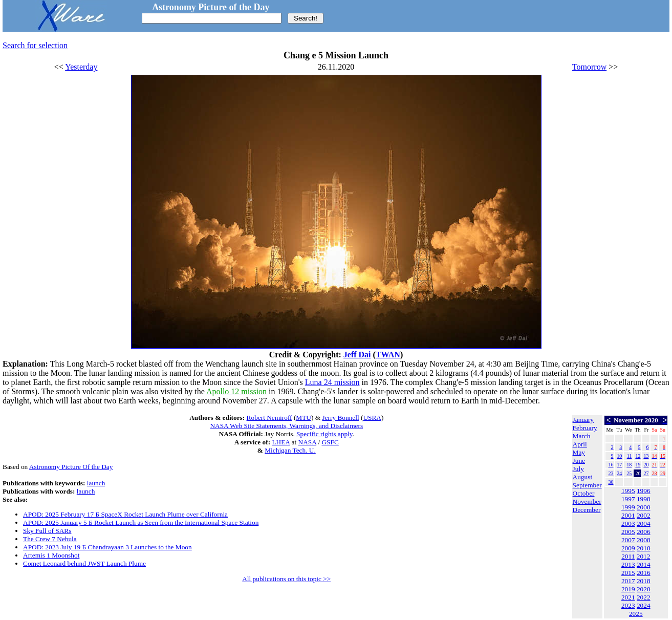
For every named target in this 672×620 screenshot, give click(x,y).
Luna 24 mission (332, 382)
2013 (628, 564)
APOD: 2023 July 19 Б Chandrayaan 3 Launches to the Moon (107, 547)
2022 (644, 597)
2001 (628, 515)
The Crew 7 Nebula (50, 539)
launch (96, 483)
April (580, 444)
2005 (628, 532)
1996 (644, 491)
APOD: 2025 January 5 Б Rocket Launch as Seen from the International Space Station (141, 522)
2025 (636, 614)
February (585, 428)
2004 (644, 523)
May (579, 452)
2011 (628, 556)
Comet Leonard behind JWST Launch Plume (84, 563)
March (582, 436)
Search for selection (35, 45)
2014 (644, 564)
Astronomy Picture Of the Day (71, 467)
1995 (628, 491)
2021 (628, 597)
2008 (644, 540)
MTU (304, 418)
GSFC (330, 442)
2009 (628, 548)
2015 (628, 573)
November (587, 501)
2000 (644, 507)
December (587, 510)
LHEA (281, 442)
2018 (644, 581)
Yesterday (81, 67)
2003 (628, 523)
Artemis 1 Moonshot (51, 555)
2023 (628, 605)
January (583, 420)
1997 (628, 499)
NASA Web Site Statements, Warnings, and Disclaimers (286, 426)
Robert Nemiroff (269, 418)
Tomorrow (589, 67)
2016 (644, 573)
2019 (628, 589)
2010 (644, 548)
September (587, 485)
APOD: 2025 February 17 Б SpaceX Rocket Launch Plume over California (125, 514)
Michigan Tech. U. (290, 450)
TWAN (388, 355)
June (579, 461)
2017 (628, 581)
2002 (644, 515)
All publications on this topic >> (286, 579)
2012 (644, 556)
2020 (644, 589)
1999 (628, 507)
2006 (644, 532)
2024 (644, 605)
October (584, 493)
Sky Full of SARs (47, 531)
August (583, 477)
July (578, 469)
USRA (372, 418)
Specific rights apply (324, 434)
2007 (628, 540)
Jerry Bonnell (340, 418)
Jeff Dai (357, 355)
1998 (644, 499)
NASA (308, 442)
